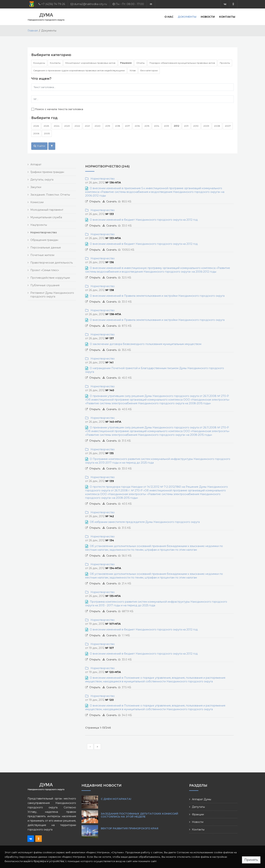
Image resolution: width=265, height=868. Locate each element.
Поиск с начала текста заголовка (59, 109)
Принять (251, 860)
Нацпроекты (39, 225)
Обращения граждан (44, 240)
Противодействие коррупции (50, 278)
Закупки (36, 187)
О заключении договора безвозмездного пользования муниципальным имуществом (146, 344)
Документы (187, 17)
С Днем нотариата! (116, 799)
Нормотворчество (102, 179)
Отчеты (141, 63)
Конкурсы (39, 63)
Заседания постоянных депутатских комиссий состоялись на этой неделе (139, 815)
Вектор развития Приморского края (130, 828)
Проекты (225, 63)
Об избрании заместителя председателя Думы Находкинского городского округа (145, 522)
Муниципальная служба (46, 217)
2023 (67, 126)
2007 (228, 126)
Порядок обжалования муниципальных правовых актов (182, 63)
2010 (196, 126)
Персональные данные (46, 248)
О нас (169, 17)
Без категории (149, 70)
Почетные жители (42, 255)
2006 (36, 133)
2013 (166, 126)
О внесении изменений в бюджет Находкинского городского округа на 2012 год (144, 220)
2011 (186, 126)
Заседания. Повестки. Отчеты (50, 195)
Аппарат (36, 164)
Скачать (112, 201)
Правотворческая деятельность (52, 263)
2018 (118, 126)
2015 (147, 126)
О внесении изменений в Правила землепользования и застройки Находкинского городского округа (157, 296)
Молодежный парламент (47, 210)
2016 (137, 126)
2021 (87, 126)
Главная (33, 31)
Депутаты (198, 807)
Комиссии (37, 202)
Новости (208, 17)
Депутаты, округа (42, 180)
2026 (36, 126)
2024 (57, 126)
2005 (47, 133)
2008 (217, 126)
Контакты (227, 17)
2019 (108, 126)
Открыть (95, 201)
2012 (176, 126)
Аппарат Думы (202, 799)
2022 (77, 126)
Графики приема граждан (47, 172)
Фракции (198, 814)
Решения (126, 63)
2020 (98, 126)
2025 (46, 126)
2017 (127, 126)
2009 (206, 126)
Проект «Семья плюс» (45, 270)
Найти (39, 146)
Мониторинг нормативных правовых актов (90, 63)
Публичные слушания (45, 285)
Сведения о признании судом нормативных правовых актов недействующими (79, 70)
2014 (157, 126)
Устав (133, 70)
